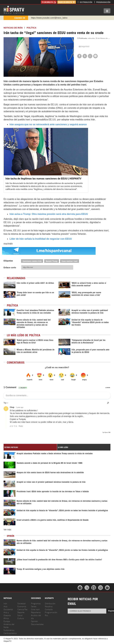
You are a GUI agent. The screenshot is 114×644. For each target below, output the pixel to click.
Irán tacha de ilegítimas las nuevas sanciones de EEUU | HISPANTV (43, 179)
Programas (36, 603)
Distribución (86, 2)
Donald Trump (52, 261)
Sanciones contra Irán (32, 261)
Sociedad (21, 603)
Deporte (21, 612)
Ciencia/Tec (22, 609)
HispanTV (14, 10)
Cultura (21, 618)
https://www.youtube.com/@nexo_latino (49, 18)
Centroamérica (10, 633)
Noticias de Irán (13, 28)
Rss (46, 615)
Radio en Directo (67, 2)
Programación (103, 2)
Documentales (37, 624)
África (6, 618)
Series (34, 606)
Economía (22, 606)
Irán (5, 603)
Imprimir (84, 46)
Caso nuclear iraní (70, 261)
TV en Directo (49, 2)
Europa (7, 621)
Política (32, 28)
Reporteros (36, 612)
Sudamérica (9, 630)
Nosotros (49, 606)
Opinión (34, 621)
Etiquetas (8, 261)
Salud (20, 615)
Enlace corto (10, 268)
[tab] (30, 447)
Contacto (49, 609)
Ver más (7, 530)
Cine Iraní (35, 609)
